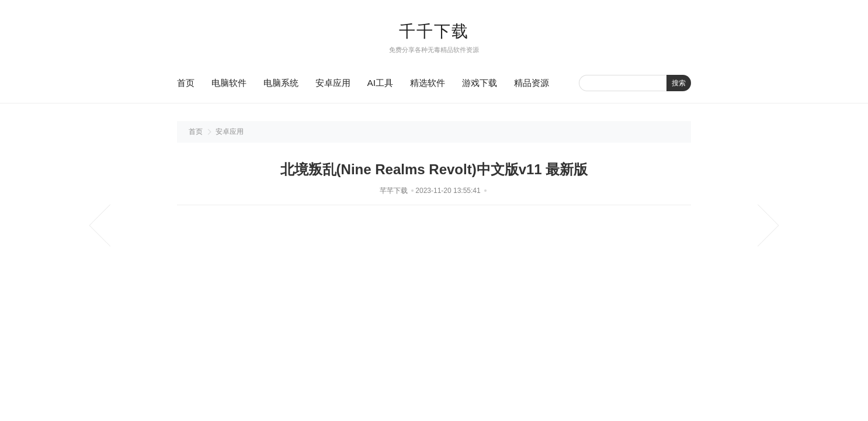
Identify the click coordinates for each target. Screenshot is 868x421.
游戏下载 (480, 83)
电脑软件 (229, 83)
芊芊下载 (394, 191)
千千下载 (434, 31)
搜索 (679, 83)
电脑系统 (281, 83)
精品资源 (532, 83)
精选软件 (428, 83)
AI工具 (381, 83)
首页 (186, 83)
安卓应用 (333, 83)
